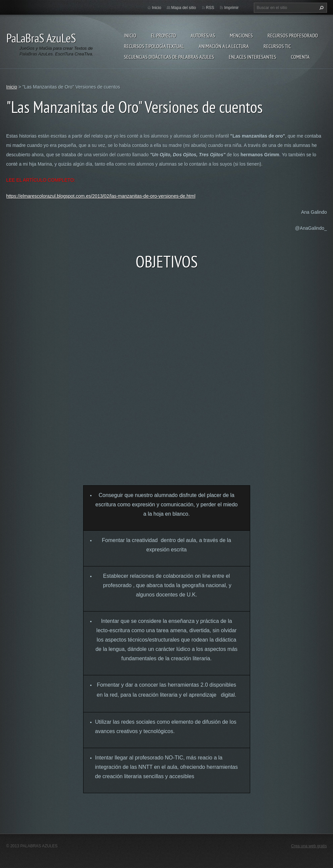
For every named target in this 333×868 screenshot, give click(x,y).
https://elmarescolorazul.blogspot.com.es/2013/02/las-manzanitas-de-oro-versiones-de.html (101, 196)
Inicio (130, 35)
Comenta (300, 57)
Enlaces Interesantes (253, 57)
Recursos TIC (277, 46)
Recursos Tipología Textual (154, 46)
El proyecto (163, 35)
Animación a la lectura (224, 46)
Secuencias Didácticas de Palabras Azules (169, 57)
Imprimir (231, 8)
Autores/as (203, 35)
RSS (210, 8)
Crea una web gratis (309, 846)
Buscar (321, 8)
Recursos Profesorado (293, 35)
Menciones (241, 35)
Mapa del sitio (184, 8)
